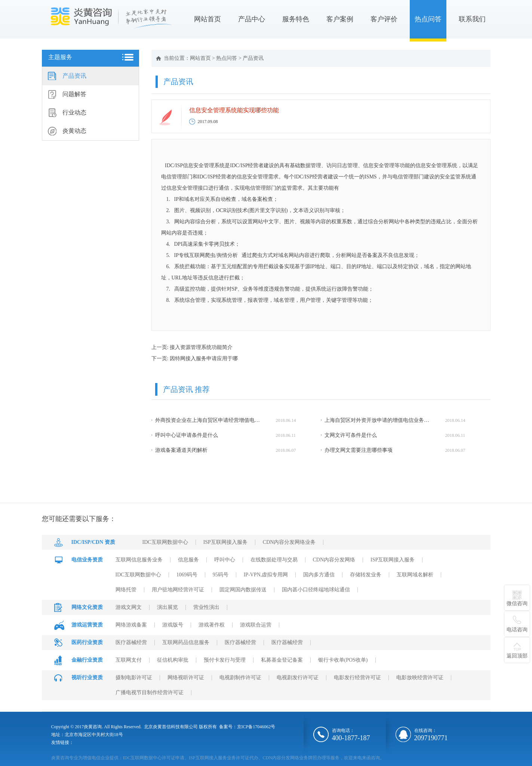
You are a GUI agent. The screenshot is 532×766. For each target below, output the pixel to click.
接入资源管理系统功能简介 (201, 347)
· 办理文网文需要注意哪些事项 (357, 450)
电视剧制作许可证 (240, 678)
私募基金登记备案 (282, 660)
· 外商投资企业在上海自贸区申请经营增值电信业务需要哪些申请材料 (207, 420)
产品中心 (252, 19)
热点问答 (428, 19)
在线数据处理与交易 (274, 560)
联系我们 (472, 19)
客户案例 (340, 19)
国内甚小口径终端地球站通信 (316, 590)
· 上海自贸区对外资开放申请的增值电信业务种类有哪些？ (377, 420)
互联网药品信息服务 (186, 642)
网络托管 (126, 590)
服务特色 (296, 19)
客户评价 (384, 19)
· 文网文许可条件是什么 (349, 435)
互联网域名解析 (415, 575)
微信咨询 (517, 603)
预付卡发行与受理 (225, 660)
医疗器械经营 (131, 642)
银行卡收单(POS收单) (343, 660)
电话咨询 (517, 630)
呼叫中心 (225, 560)
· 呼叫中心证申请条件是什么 (185, 435)
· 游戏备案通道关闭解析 (180, 450)
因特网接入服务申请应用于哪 (204, 359)
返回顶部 (517, 656)
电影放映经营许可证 (420, 678)
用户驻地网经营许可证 (178, 590)
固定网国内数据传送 (243, 590)
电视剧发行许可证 (298, 678)
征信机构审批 (173, 660)
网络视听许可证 (186, 678)
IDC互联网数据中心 (165, 542)
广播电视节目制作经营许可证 (150, 693)
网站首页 (207, 19)
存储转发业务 (366, 575)
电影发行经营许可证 (357, 678)
